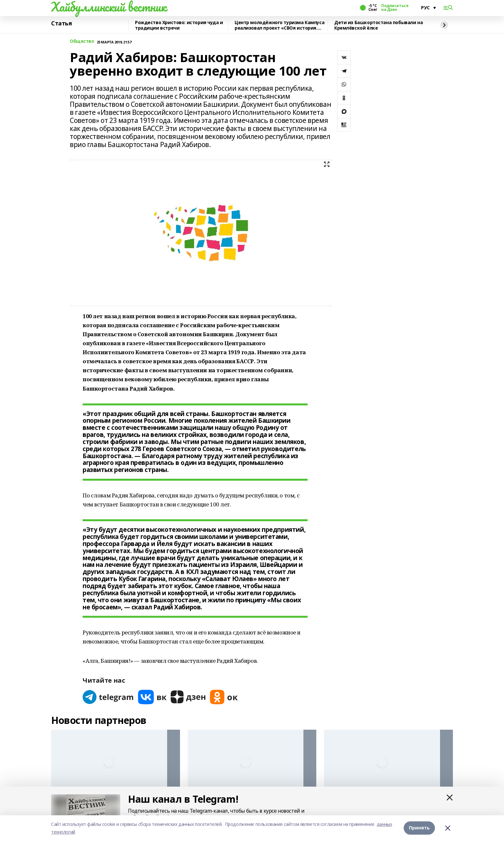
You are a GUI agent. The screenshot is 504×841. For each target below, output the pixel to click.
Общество (82, 41)
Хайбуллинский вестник (109, 7)
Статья (61, 23)
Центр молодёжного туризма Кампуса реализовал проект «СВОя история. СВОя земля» (279, 25)
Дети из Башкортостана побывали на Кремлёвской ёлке (378, 25)
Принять (419, 828)
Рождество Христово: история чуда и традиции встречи (179, 25)
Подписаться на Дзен (395, 8)
